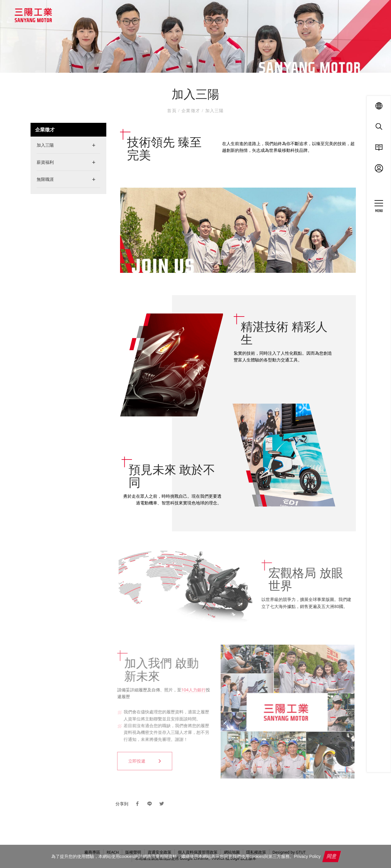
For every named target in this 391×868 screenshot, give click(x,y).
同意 (332, 856)
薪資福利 (45, 162)
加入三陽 (214, 110)
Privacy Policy (307, 856)
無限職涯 (45, 179)
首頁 (172, 110)
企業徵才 (191, 110)
